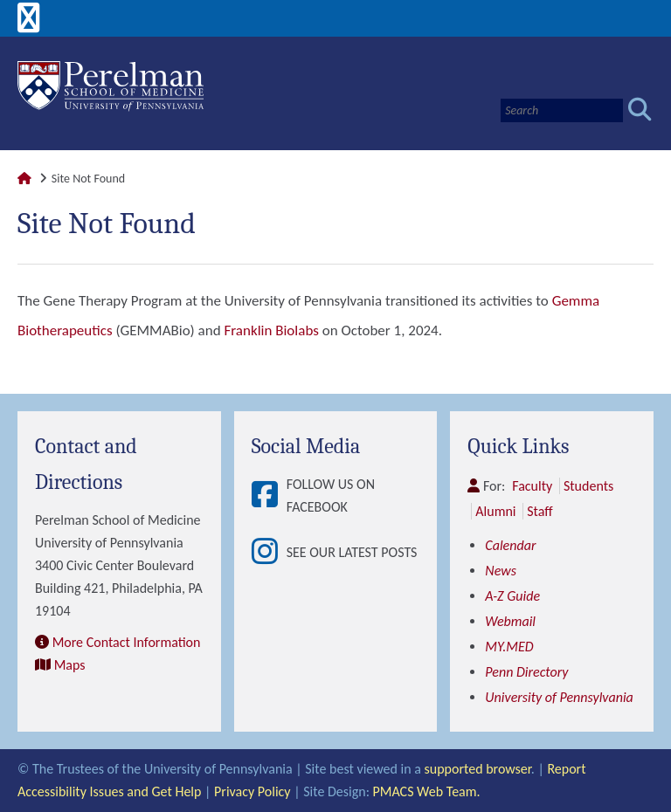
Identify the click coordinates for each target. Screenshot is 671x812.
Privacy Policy (252, 791)
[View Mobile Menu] (29, 24)
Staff (540, 511)
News (501, 571)
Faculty (532, 486)
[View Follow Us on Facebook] (269, 496)
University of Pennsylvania (559, 697)
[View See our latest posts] (269, 553)
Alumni (495, 511)
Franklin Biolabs (271, 330)
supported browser (478, 769)
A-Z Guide (512, 596)
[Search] (562, 110)
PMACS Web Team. (427, 791)
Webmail (510, 621)
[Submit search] (640, 110)
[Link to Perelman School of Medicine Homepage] (24, 179)
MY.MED (509, 647)
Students (588, 486)
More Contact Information (127, 642)
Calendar (510, 545)
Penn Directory (526, 672)
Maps (70, 665)
